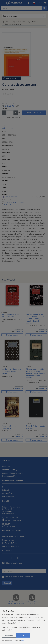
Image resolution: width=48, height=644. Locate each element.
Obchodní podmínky (10, 470)
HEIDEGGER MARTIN (32, 431)
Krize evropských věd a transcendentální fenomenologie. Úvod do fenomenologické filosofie (35, 373)
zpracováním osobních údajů (24, 577)
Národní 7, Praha (8, 540)
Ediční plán (6, 490)
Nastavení (9, 635)
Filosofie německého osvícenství (10, 427)
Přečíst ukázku (12, 78)
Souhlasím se (20, 577)
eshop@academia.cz (12, 520)
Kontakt (6, 501)
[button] (35, 3)
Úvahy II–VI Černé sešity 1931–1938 (35, 427)
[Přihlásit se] (29, 3)
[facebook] (5, 558)
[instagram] (11, 558)
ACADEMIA (8, 204)
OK (23, 635)
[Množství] (10, 113)
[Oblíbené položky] (41, 3)
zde (22, 641)
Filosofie (35, 22)
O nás (4, 487)
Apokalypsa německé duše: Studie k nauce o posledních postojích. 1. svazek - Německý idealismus (35, 319)
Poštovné (6, 466)
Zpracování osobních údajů (12, 473)
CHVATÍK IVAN (34, 383)
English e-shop (8, 496)
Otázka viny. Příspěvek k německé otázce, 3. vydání (11, 371)
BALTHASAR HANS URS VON (35, 326)
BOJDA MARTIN (7, 431)
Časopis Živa (7, 493)
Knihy (13, 22)
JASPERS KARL (7, 376)
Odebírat (7, 583)
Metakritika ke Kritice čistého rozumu (10, 315)
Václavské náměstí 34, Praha (13, 537)
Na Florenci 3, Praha (10, 543)
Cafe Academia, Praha (11, 546)
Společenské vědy (24, 22)
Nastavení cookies (9, 476)
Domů (6, 22)
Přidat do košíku (34, 113)
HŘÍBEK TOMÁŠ (8, 89)
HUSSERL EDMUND (32, 381)
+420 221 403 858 (10, 518)
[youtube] (18, 558)
